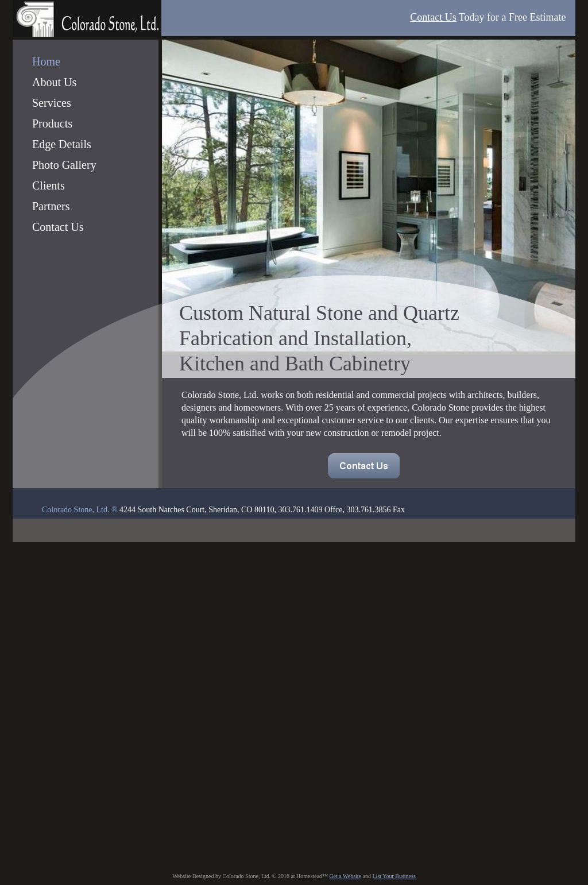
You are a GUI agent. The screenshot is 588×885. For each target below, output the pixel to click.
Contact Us (433, 17)
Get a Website (345, 876)
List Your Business (394, 876)
